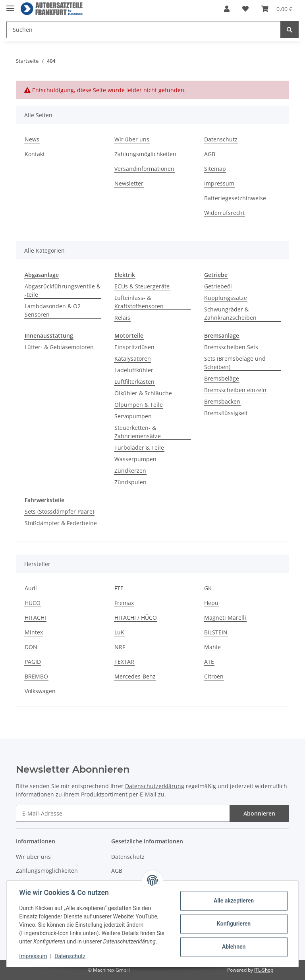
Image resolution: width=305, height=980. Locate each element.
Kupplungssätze (226, 298)
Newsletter (129, 183)
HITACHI (35, 618)
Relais (122, 318)
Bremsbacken (222, 401)
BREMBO (36, 676)
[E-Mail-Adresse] (123, 813)
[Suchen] (144, 30)
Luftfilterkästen (134, 382)
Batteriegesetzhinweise (235, 198)
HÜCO (33, 603)
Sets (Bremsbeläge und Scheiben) (235, 363)
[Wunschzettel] (245, 9)
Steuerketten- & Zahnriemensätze (138, 432)
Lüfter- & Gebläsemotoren (59, 347)
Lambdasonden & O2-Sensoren (54, 310)
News (32, 139)
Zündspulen (130, 482)
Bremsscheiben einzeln (235, 390)
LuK (119, 632)
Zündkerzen (130, 471)
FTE (119, 588)
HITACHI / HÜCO (136, 618)
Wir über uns (132, 139)
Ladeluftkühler (134, 370)
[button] (227, 9)
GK (208, 588)
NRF (120, 647)
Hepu (211, 603)
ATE (209, 662)
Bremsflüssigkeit (226, 413)
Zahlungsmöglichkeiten (145, 154)
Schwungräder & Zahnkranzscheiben (230, 313)
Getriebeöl (218, 286)
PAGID (33, 662)
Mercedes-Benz (135, 676)
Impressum (219, 183)
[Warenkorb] (277, 9)
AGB (210, 154)
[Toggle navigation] (10, 5)
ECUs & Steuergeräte (142, 286)
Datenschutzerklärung (155, 786)
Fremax (124, 603)
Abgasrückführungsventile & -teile (63, 290)
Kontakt (35, 154)
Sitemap (215, 169)
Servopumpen (133, 416)
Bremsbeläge (222, 378)
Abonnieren (259, 813)
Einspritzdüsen (134, 347)
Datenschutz (221, 139)
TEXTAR (124, 662)
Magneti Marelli (225, 618)
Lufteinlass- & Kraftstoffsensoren (139, 302)
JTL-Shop (264, 970)
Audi (31, 588)
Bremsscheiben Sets (231, 347)
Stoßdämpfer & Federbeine (61, 523)
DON (31, 647)
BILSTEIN (216, 632)
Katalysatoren (133, 359)
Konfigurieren (233, 924)
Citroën (214, 676)
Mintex (34, 632)
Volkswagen (40, 691)
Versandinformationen (144, 169)
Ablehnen (233, 947)
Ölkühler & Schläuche (143, 393)
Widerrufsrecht (224, 213)
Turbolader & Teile (139, 447)
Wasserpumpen (135, 459)
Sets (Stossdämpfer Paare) (59, 511)
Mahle (212, 647)
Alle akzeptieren (233, 901)
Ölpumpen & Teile (139, 405)
